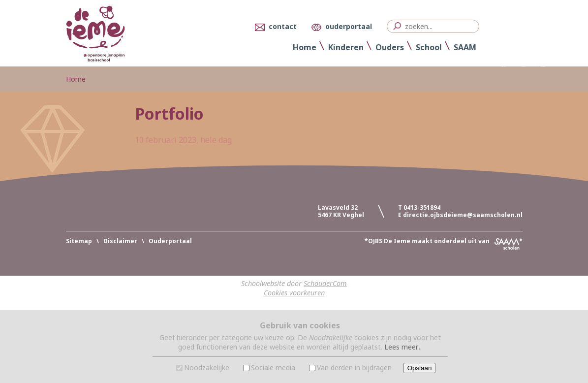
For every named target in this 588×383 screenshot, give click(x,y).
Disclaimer (120, 241)
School (429, 47)
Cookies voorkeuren (294, 293)
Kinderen (346, 47)
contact (283, 26)
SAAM (465, 47)
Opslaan (420, 368)
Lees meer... (403, 347)
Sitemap (79, 241)
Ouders (390, 47)
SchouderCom (325, 283)
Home (305, 47)
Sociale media (273, 367)
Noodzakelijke (207, 367)
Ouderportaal (170, 241)
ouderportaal (349, 26)
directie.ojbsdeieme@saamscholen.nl (463, 215)
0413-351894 (422, 207)
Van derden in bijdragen (354, 367)
